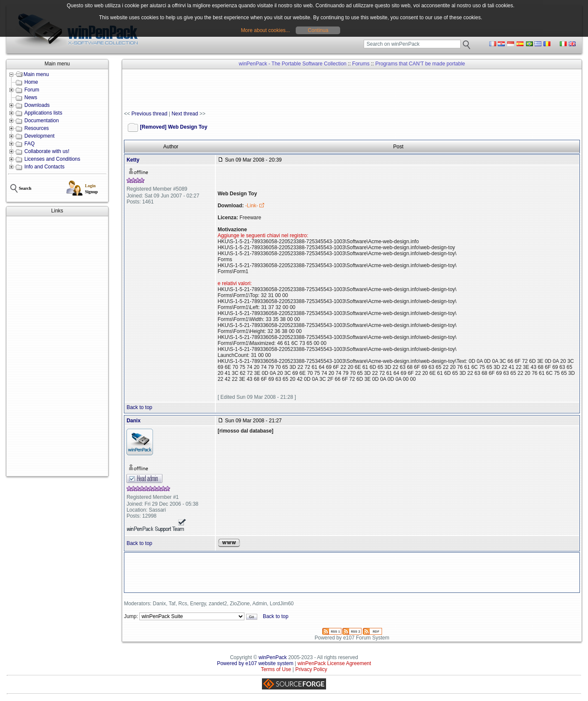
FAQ (29, 144)
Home (31, 82)
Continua (318, 30)
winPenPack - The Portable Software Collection (293, 64)
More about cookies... (266, 30)
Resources (37, 128)
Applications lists (43, 113)
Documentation (42, 121)
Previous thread (150, 114)
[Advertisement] (57, 346)
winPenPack (273, 657)
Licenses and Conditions (52, 159)
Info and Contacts (44, 167)
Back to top (139, 407)
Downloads (37, 105)
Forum (32, 90)
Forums (361, 64)
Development (40, 136)
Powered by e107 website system (255, 663)
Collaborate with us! (47, 151)
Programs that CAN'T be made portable (420, 64)
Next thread (185, 114)
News (31, 97)
